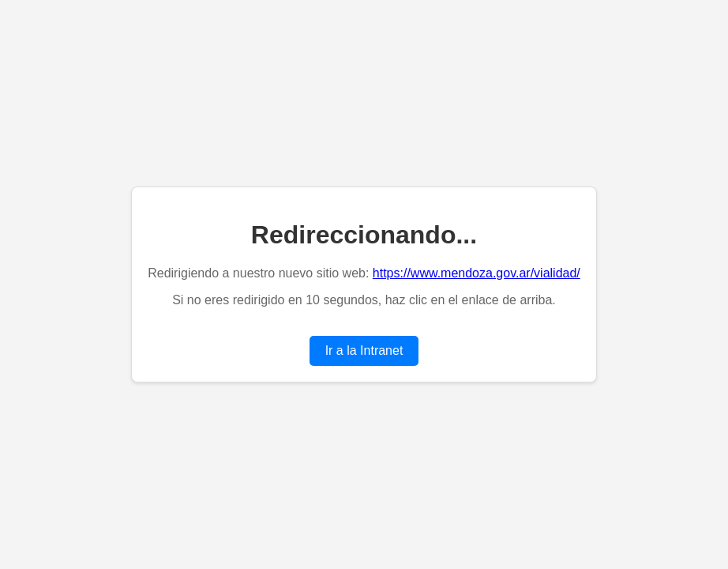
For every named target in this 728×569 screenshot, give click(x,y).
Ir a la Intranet (364, 350)
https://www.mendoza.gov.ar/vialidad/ (477, 273)
